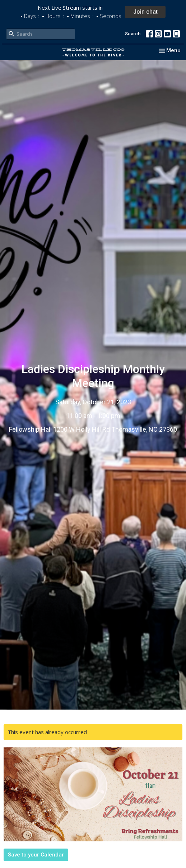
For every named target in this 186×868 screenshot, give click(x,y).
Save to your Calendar (36, 855)
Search (133, 34)
